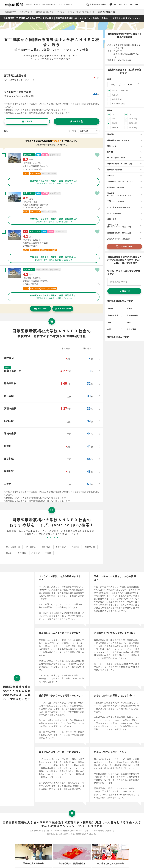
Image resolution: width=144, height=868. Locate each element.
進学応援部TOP (11, 12)
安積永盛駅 (61, 547)
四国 (129, 322)
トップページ (135, 5)
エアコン (26, 174)
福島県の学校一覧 (26, 12)
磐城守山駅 (90, 547)
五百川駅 (22, 553)
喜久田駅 (46, 547)
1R (113, 114)
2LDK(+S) (133, 123)
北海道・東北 (113, 315)
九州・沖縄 (131, 329)
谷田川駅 (36, 553)
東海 (109, 322)
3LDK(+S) (133, 128)
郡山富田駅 (31, 547)
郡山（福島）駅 (13, 547)
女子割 (45, 155)
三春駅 (48, 553)
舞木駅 (9, 553)
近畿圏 (130, 308)
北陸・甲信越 (132, 315)
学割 (38, 155)
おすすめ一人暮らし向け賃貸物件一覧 (81, 12)
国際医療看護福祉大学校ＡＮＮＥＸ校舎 (50, 12)
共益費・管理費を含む (121, 90)
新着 (26, 231)
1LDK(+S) (133, 119)
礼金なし (116, 95)
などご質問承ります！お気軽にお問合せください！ (54, 182)
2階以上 (44, 174)
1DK (114, 119)
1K (130, 114)
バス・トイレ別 (35, 174)
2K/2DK (115, 123)
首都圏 (110, 308)
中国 (109, 329)
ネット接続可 (52, 174)
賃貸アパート (29, 155)
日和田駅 (75, 547)
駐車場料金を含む (119, 104)
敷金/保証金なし (118, 99)
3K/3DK (115, 128)
